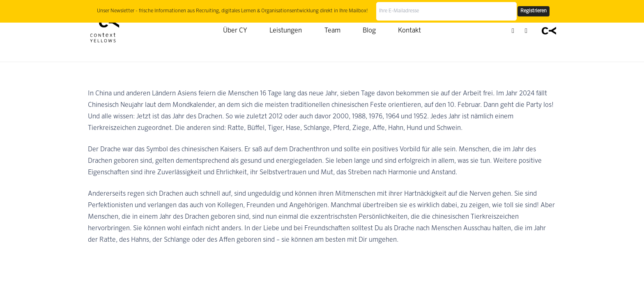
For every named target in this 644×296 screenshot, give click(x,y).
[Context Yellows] (105, 31)
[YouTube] (526, 31)
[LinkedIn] (513, 31)
